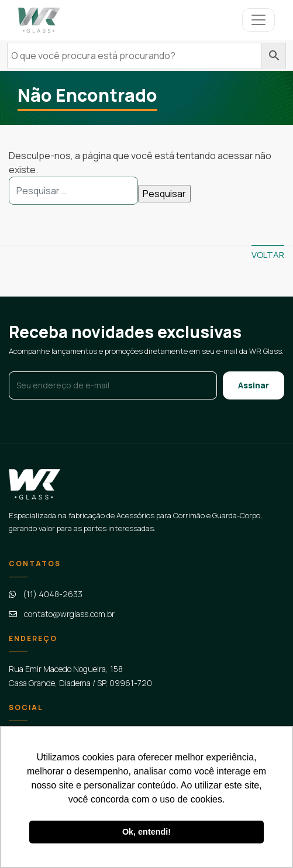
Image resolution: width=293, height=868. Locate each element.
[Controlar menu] (258, 20)
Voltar (268, 255)
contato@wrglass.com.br (69, 614)
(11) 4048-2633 (53, 594)
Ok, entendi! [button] (146, 832)
